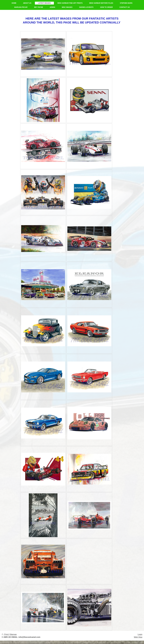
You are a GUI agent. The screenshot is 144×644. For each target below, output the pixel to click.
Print (5, 634)
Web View (138, 637)
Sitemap (13, 634)
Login (140, 634)
